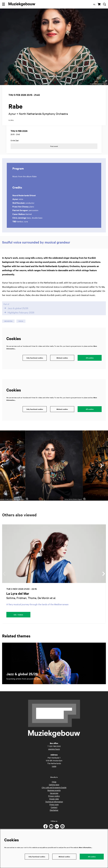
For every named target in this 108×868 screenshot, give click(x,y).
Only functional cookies (35, 358)
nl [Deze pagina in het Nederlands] (94, 4)
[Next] (102, 466)
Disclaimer (54, 810)
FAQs (54, 782)
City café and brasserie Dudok (54, 787)
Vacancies (54, 793)
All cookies (90, 358)
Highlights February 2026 (19, 312)
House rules (54, 799)
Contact (54, 807)
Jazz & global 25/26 (16, 308)
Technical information (54, 802)
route (54, 766)
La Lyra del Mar (18, 594)
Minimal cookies (62, 358)
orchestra (8, 321)
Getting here (54, 785)
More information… (86, 847)
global (11, 120)
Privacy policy (54, 796)
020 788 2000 (55, 746)
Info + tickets (18, 615)
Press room (54, 804)
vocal (21, 321)
